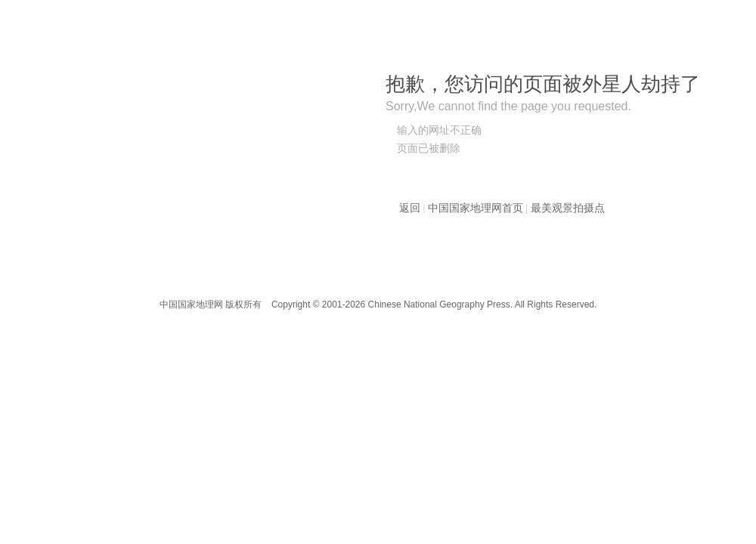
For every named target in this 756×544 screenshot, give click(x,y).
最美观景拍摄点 (568, 208)
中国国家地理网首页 (476, 208)
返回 (410, 208)
